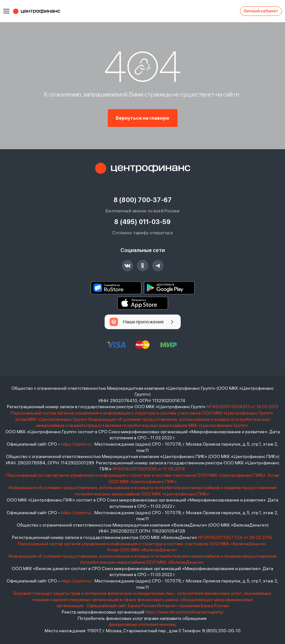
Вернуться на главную (142, 118)
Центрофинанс (40, 11)
